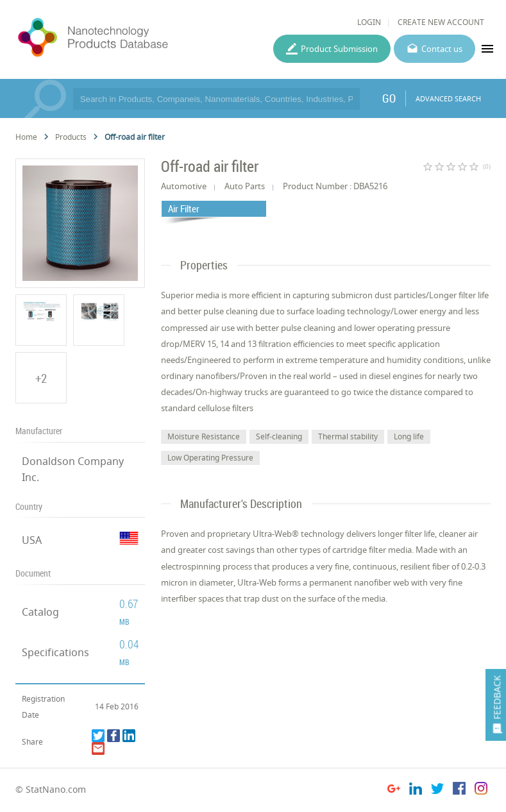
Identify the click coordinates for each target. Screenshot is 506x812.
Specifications (55, 652)
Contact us (442, 49)
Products (71, 137)
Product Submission (339, 49)
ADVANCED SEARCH (448, 98)
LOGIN (369, 22)
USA (32, 540)
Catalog (40, 612)
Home (26, 137)
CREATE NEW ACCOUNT (441, 22)
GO (389, 98)
